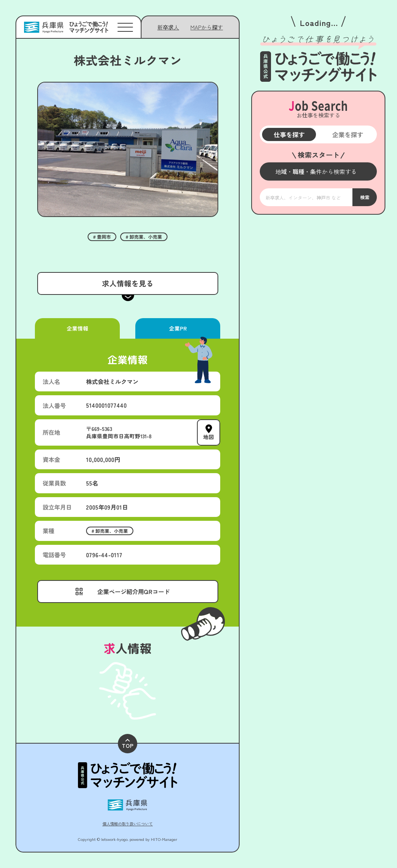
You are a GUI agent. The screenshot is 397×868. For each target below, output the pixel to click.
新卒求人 (168, 27)
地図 (209, 437)
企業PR (178, 328)
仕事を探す (289, 134)
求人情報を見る (127, 283)
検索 (364, 197)
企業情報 (77, 328)
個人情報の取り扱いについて (128, 824)
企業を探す (347, 134)
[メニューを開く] (318, 171)
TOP (128, 744)
